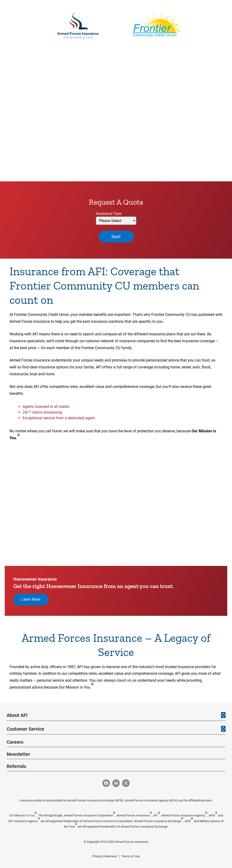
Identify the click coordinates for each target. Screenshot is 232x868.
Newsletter (18, 754)
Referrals (16, 766)
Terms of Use (131, 856)
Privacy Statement (105, 856)
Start (116, 237)
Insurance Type (109, 214)
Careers (15, 742)
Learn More (31, 599)
